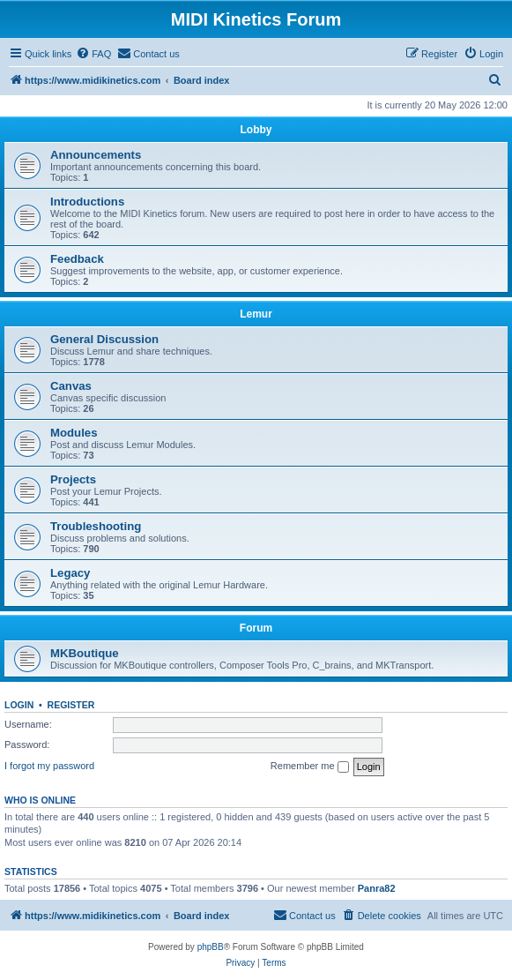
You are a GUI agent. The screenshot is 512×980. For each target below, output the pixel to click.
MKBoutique (85, 653)
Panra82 (377, 888)
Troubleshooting (96, 526)
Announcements (96, 155)
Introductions (87, 202)
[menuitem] (93, 54)
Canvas (71, 386)
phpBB (211, 947)
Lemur (256, 314)
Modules (74, 433)
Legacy (70, 573)
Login (19, 705)
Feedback (77, 259)
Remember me (310, 767)
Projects (73, 479)
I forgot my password (49, 766)
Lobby (256, 130)
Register (71, 705)
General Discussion (104, 339)
